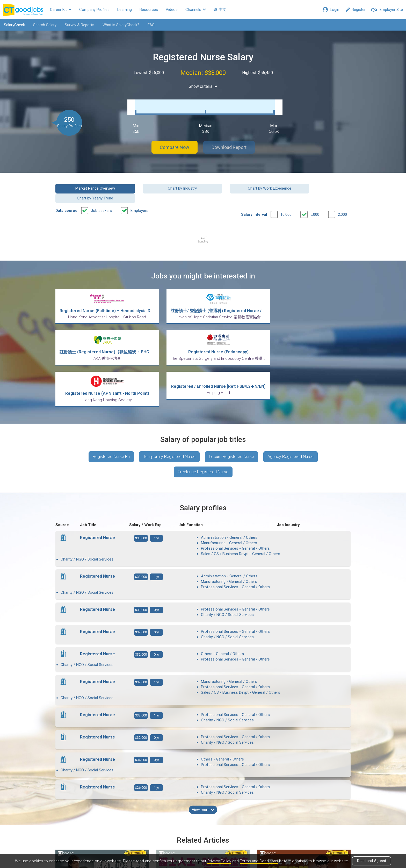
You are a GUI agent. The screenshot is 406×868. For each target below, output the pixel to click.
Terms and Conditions (259, 861)
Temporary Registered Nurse (169, 400)
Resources (149, 10)
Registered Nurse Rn (111, 400)
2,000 (342, 200)
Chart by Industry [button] (165, 183)
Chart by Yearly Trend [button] (317, 183)
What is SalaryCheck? (121, 25)
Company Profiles (94, 10)
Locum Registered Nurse (231, 400)
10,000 (286, 200)
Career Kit (61, 10)
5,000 (315, 200)
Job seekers (101, 196)
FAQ (151, 25)
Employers (139, 196)
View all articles (203, 812)
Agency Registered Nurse (291, 400)
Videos (172, 10)
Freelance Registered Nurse (203, 416)
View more (203, 706)
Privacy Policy (219, 861)
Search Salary (45, 25)
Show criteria (203, 86)
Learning (125, 10)
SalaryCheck (14, 25)
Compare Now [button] (175, 142)
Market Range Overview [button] (89, 183)
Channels (196, 10)
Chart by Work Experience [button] (241, 183)
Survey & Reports (79, 25)
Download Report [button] (229, 142)
